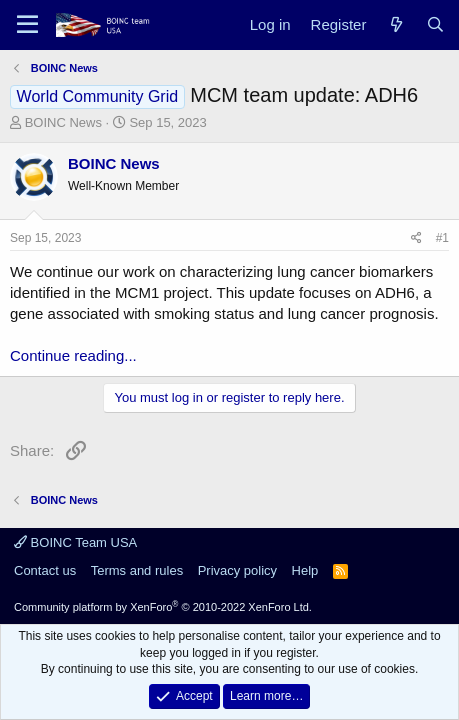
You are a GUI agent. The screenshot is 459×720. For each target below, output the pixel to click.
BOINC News (63, 122)
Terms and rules (137, 570)
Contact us (45, 570)
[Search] (435, 24)
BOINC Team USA (75, 542)
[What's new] (395, 24)
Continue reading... (73, 355)
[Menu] (27, 25)
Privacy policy (237, 570)
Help (305, 570)
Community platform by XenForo (163, 607)
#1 (442, 238)
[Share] (416, 238)
